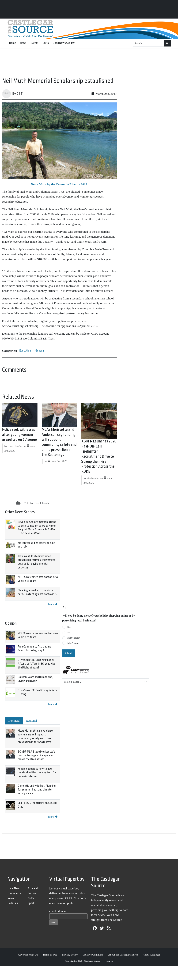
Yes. (69, 627)
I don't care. (73, 643)
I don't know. (74, 638)
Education (25, 351)
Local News (14, 888)
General (40, 351)
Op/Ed (31, 898)
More (53, 604)
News (23, 43)
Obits (46, 43)
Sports (32, 903)
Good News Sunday (64, 43)
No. (69, 632)
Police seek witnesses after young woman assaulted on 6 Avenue (19, 435)
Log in (110, 961)
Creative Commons (93, 955)
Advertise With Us (28, 955)
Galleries (13, 903)
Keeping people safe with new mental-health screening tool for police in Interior (37, 772)
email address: (58, 911)
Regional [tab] (31, 721)
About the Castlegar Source (123, 955)
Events (35, 43)
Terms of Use (50, 955)
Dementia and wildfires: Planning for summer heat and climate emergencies (37, 789)
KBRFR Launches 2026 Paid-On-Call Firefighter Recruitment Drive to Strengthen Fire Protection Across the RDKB (99, 456)
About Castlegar (151, 955)
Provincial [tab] (14, 721)
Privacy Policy (70, 955)
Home (13, 43)
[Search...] (149, 43)
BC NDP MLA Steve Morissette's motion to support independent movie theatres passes (36, 755)
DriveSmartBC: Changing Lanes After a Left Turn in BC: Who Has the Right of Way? (37, 664)
